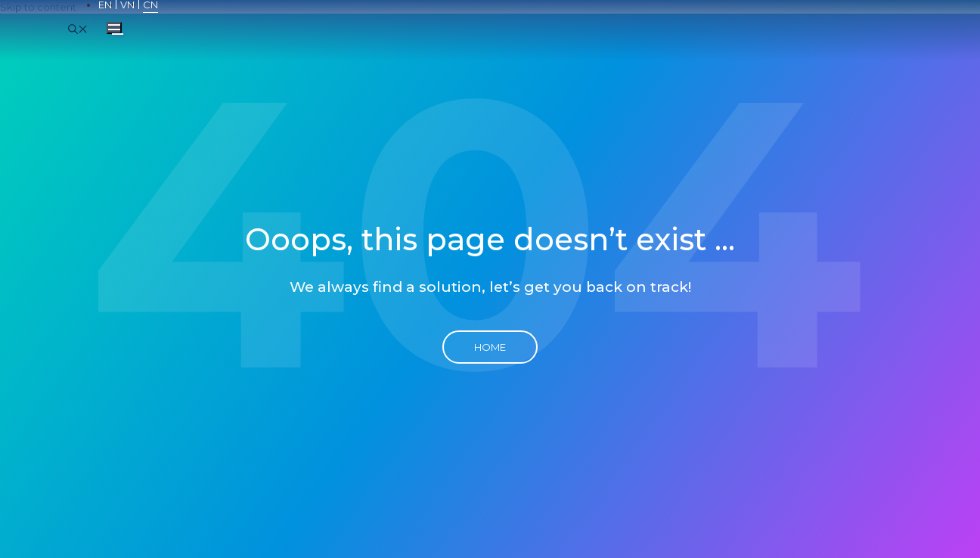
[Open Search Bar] (78, 28)
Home (490, 347)
